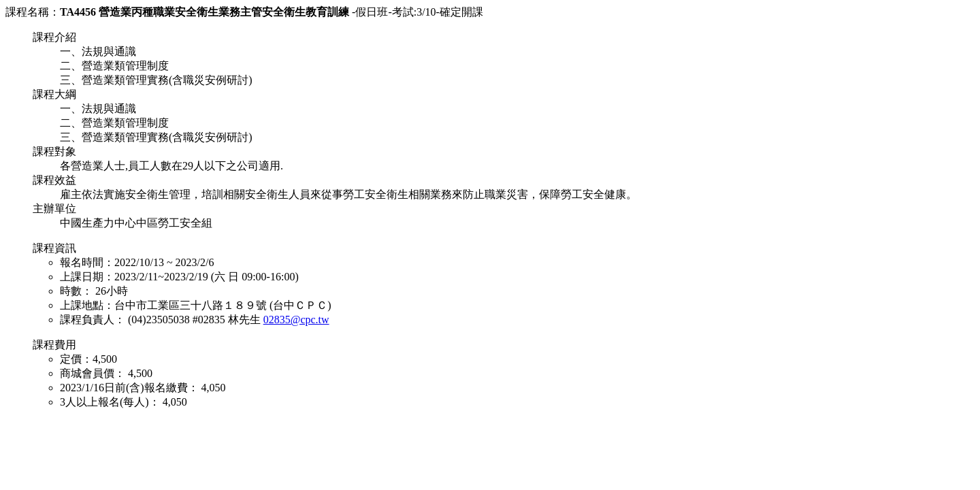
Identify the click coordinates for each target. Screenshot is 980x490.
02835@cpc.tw (296, 320)
